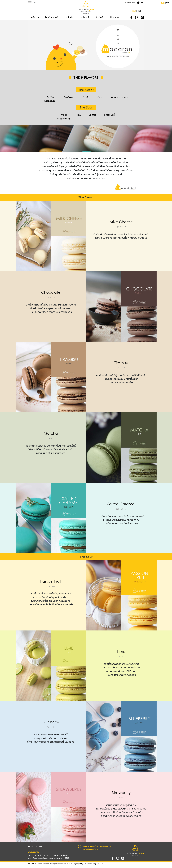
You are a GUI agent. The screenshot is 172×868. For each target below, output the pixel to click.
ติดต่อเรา (39, 846)
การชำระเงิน (85, 17)
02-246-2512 (106, 846)
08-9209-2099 (90, 849)
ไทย (163, 3)
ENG (168, 3)
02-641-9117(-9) (91, 846)
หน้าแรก (31, 846)
